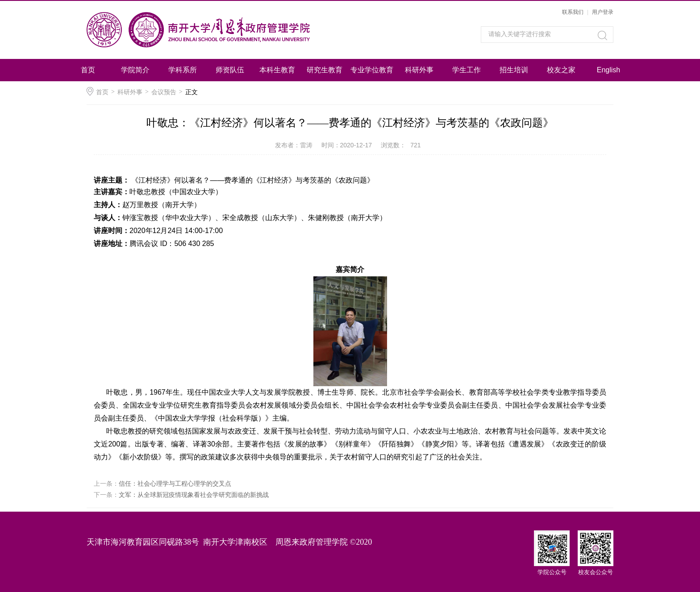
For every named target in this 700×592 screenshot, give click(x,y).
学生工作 (467, 70)
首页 (88, 70)
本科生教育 (277, 70)
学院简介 (135, 70)
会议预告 (164, 92)
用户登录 (603, 12)
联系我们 (573, 12)
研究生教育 (325, 70)
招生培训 (514, 70)
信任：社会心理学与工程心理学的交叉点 (175, 484)
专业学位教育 (372, 70)
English (608, 70)
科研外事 (419, 70)
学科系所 (183, 70)
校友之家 (561, 70)
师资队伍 (230, 70)
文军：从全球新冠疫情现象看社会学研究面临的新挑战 (194, 495)
